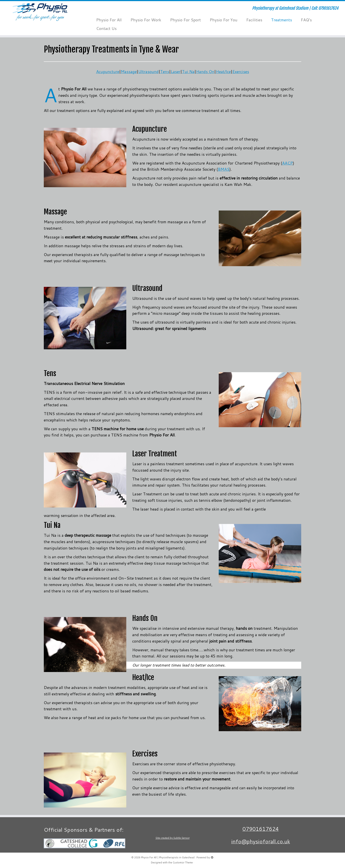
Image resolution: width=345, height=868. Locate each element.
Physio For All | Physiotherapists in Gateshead (168, 857)
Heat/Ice (223, 71)
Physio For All (109, 20)
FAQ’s (306, 20)
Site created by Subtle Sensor (173, 838)
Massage (129, 71)
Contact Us (106, 28)
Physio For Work (146, 20)
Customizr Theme (183, 863)
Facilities (254, 20)
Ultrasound (148, 71)
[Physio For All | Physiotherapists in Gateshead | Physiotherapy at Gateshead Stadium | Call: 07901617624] (40, 12)
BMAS (224, 169)
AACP (287, 163)
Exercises (241, 71)
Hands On (205, 71)
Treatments (282, 20)
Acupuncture (108, 71)
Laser (176, 71)
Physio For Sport (185, 20)
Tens (165, 71)
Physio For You (224, 20)
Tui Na (188, 71)
